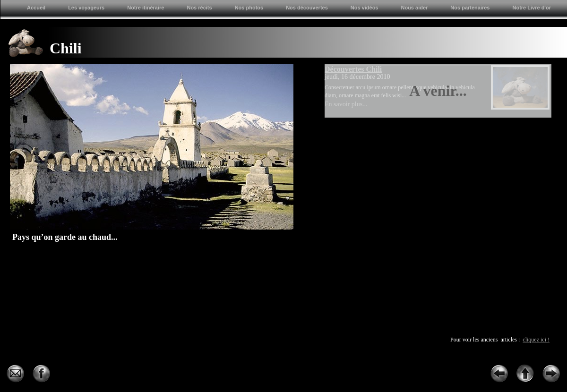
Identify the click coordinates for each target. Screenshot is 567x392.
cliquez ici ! (536, 340)
